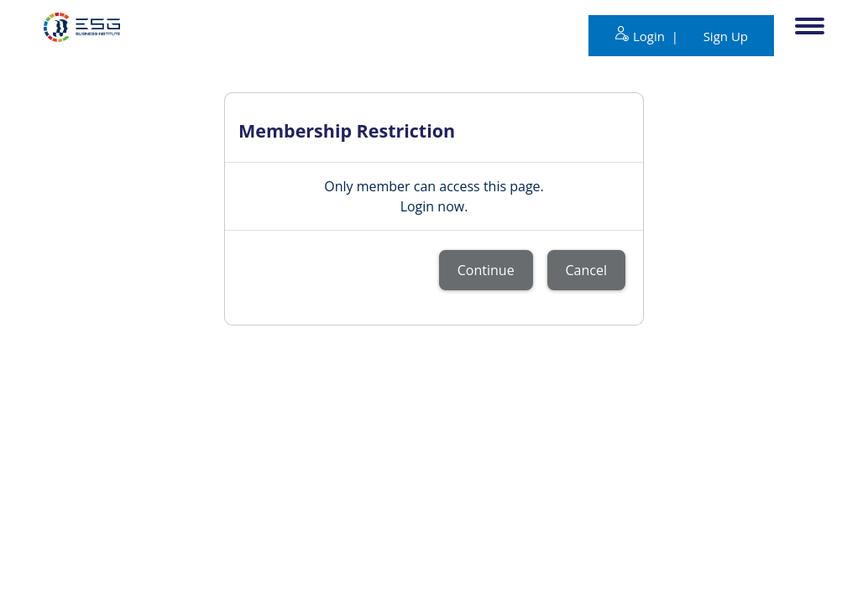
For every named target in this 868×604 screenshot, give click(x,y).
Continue (486, 270)
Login (651, 36)
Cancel (586, 270)
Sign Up (726, 36)
